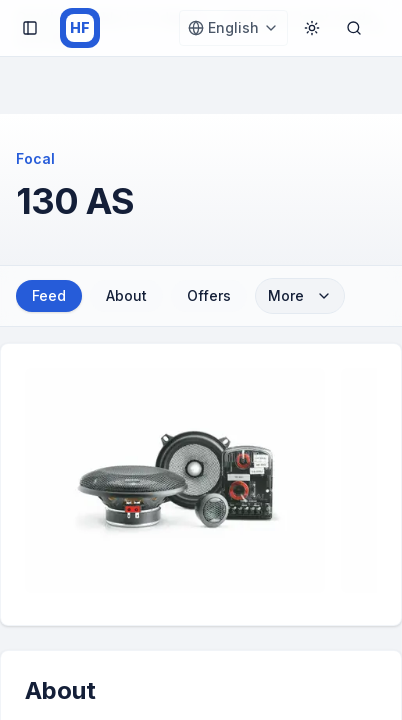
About (126, 295)
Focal (35, 158)
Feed (49, 295)
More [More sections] (300, 295)
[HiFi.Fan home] (80, 28)
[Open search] (354, 28)
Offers (209, 295)
